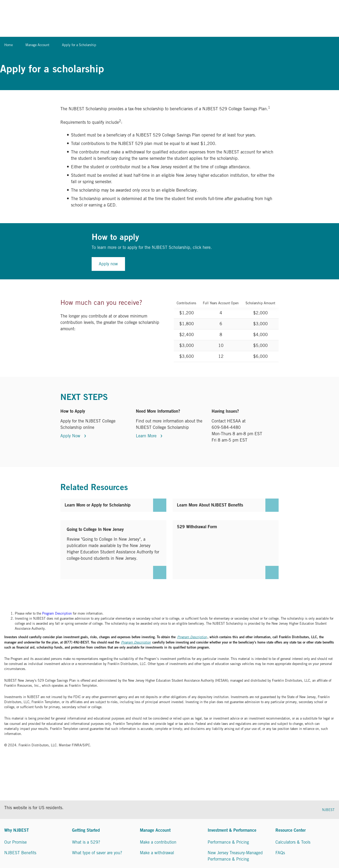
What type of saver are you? (97, 853)
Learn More (147, 436)
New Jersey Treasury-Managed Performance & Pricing (235, 856)
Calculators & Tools (293, 842)
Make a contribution (158, 842)
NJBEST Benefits (20, 853)
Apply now (108, 264)
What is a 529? (86, 842)
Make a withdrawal (157, 853)
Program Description (57, 613)
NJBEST (328, 810)
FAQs (280, 853)
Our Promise (15, 842)
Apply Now (71, 436)
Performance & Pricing (228, 842)
